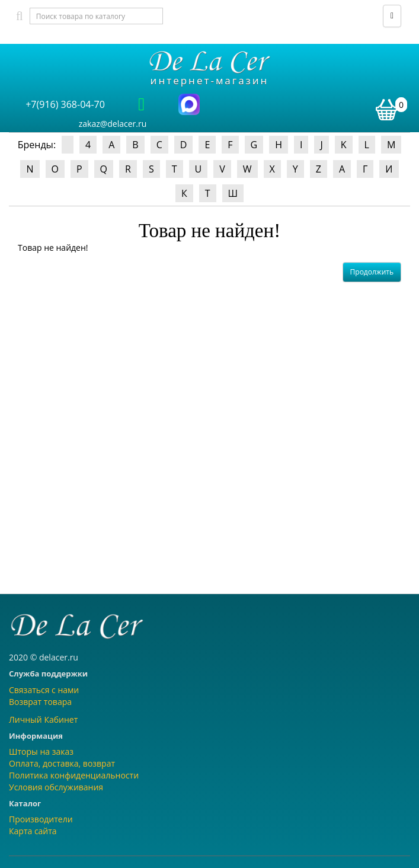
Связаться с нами (44, 690)
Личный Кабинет (43, 719)
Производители (41, 819)
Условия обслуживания (56, 787)
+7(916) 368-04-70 (65, 104)
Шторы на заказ (41, 751)
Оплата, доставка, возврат (62, 763)
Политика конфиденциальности (74, 775)
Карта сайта (33, 831)
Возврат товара (40, 702)
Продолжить (372, 272)
